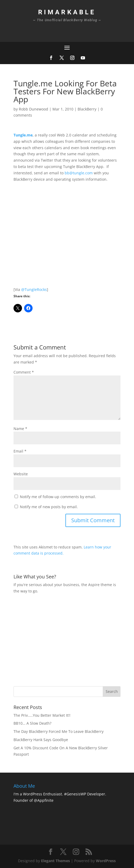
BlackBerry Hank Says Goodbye (41, 740)
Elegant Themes (55, 861)
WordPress (106, 861)
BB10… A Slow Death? (32, 723)
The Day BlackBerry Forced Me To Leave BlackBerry (59, 731)
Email (20, 451)
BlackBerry (87, 109)
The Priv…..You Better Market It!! (42, 715)
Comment (24, 372)
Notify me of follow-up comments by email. (58, 497)
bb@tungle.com (79, 173)
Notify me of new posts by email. (49, 507)
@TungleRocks (34, 289)
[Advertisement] (74, 639)
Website (21, 474)
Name (20, 429)
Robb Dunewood (33, 109)
